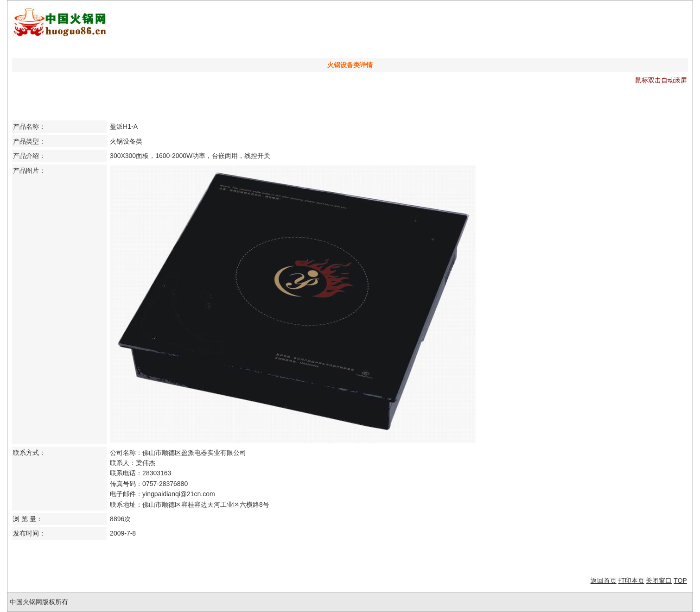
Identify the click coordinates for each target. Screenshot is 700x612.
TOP (680, 580)
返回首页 (604, 580)
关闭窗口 (659, 580)
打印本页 (631, 580)
